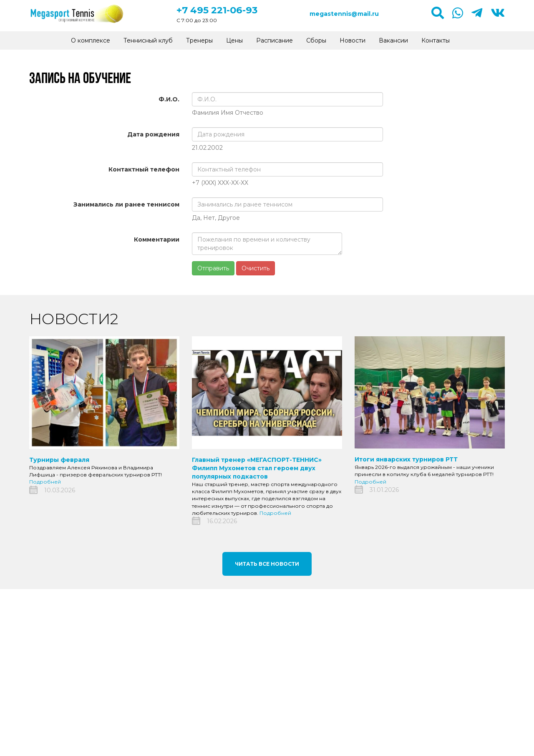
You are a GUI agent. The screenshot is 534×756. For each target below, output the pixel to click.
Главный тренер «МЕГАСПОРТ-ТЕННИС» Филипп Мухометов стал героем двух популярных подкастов (257, 468)
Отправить (213, 268)
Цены (234, 40)
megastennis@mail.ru (344, 14)
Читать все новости (267, 564)
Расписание (275, 40)
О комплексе (91, 40)
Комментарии (157, 239)
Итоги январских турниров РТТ (406, 459)
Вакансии (393, 40)
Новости (353, 40)
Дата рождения (153, 134)
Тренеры (199, 40)
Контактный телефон (144, 169)
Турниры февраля (59, 460)
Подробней (45, 482)
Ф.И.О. (169, 99)
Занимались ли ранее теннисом (126, 204)
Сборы (316, 40)
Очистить (256, 268)
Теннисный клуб (148, 40)
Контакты (436, 40)
